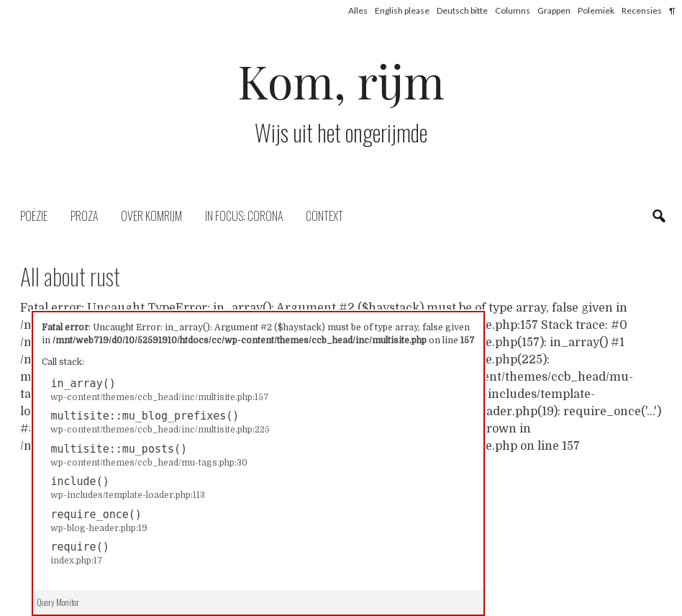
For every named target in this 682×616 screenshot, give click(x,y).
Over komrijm (151, 216)
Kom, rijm (341, 80)
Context (324, 216)
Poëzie (34, 216)
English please (402, 10)
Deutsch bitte (462, 10)
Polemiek (596, 10)
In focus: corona (244, 216)
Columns (513, 10)
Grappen (554, 10)
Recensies (642, 10)
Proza (84, 216)
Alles (358, 10)
